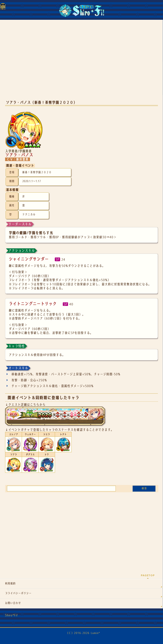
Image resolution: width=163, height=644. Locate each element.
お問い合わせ (13, 603)
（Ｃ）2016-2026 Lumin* (83, 633)
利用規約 (10, 584)
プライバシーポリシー (18, 593)
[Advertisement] (81, 62)
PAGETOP (148, 575)
